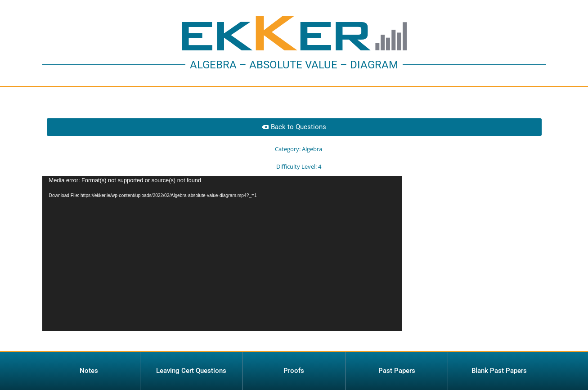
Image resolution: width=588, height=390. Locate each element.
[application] (222, 253)
